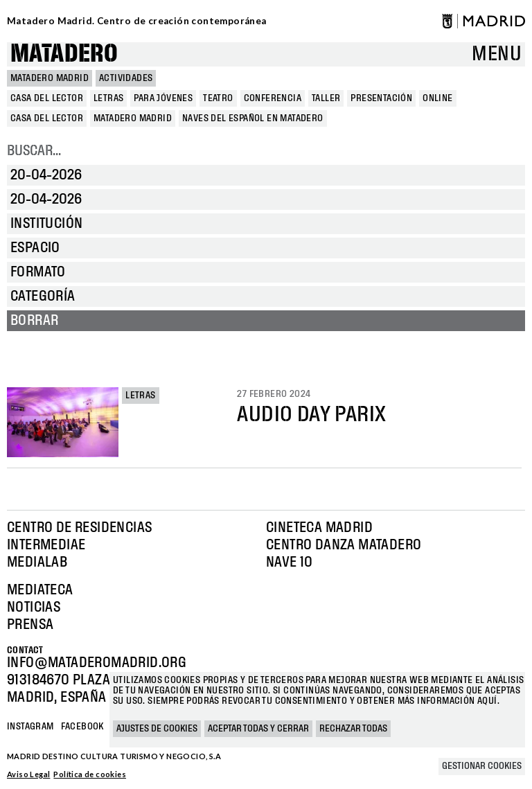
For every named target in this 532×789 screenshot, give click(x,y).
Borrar (34, 321)
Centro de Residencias (79, 528)
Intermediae (46, 545)
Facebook (82, 727)
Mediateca (40, 590)
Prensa (30, 625)
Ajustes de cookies (157, 729)
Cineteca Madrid (319, 528)
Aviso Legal (28, 774)
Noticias (34, 608)
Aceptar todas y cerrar (258, 729)
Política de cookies (90, 774)
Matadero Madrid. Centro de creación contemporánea (137, 21)
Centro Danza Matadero (344, 545)
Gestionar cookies (482, 766)
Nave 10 (290, 562)
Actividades (126, 78)
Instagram (30, 727)
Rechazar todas (353, 729)
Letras (140, 396)
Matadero (64, 54)
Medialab (37, 562)
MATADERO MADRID (50, 78)
